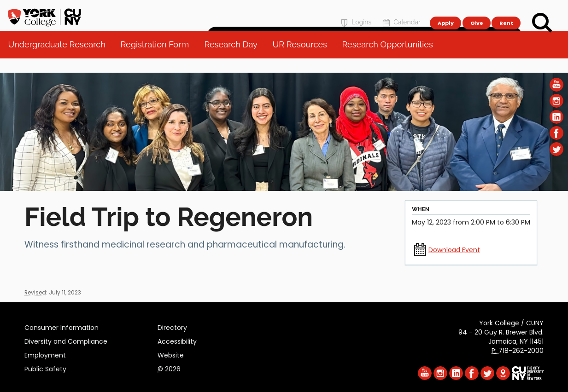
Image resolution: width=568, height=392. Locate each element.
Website (171, 354)
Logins (355, 12)
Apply (445, 12)
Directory (172, 326)
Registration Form (158, 60)
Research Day (234, 60)
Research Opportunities (390, 60)
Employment (45, 354)
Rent (506, 12)
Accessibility (177, 340)
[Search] (542, 23)
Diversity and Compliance (66, 340)
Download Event (454, 250)
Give (476, 12)
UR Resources (303, 60)
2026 (169, 368)
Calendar (401, 12)
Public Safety (45, 368)
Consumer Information (61, 326)
